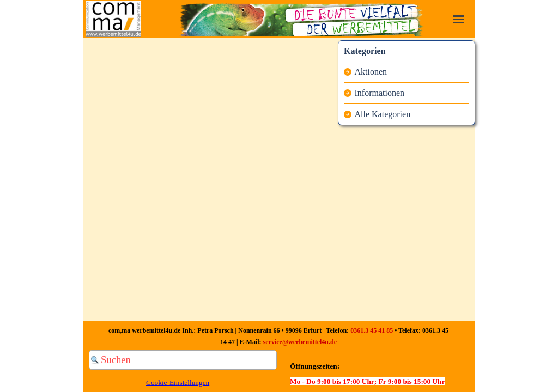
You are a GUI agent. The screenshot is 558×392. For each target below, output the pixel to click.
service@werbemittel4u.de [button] (300, 342)
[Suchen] (183, 360)
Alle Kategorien (383, 114)
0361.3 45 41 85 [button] (372, 330)
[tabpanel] (384, 373)
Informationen (380, 93)
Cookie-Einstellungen (178, 382)
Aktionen (371, 72)
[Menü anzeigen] (459, 19)
